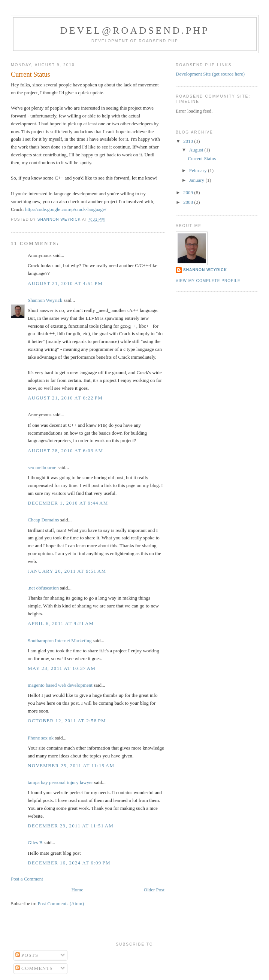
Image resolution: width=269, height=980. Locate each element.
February (199, 170)
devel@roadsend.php (135, 30)
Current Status (202, 158)
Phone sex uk (41, 738)
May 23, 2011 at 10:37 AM (62, 668)
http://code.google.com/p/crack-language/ (66, 209)
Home (77, 890)
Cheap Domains (43, 520)
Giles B (35, 843)
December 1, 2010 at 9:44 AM (68, 503)
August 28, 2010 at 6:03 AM (65, 451)
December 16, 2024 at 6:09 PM (69, 863)
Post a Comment (27, 879)
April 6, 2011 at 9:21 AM (61, 623)
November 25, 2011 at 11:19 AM (71, 765)
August (197, 150)
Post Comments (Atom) (61, 904)
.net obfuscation (43, 588)
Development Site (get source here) (210, 74)
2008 (189, 202)
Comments (34, 968)
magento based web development (60, 685)
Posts (27, 955)
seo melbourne (42, 467)
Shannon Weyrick (45, 300)
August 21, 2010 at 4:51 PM (65, 283)
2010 (189, 141)
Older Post (154, 890)
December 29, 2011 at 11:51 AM (71, 826)
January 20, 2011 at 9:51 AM (67, 571)
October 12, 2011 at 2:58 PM (67, 721)
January (197, 180)
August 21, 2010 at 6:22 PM (65, 398)
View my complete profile (208, 281)
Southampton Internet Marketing (60, 641)
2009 (189, 192)
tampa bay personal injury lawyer (60, 782)
